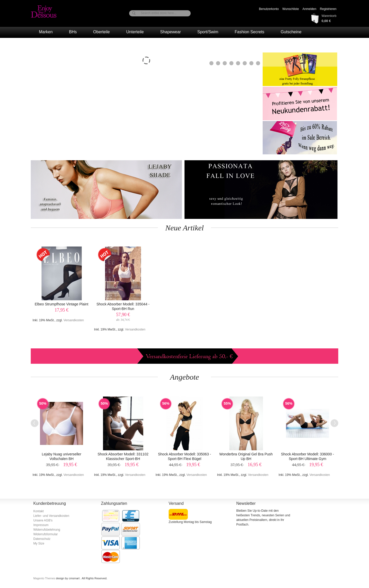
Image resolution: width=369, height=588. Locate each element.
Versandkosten (74, 320)
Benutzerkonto (269, 9)
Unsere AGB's (43, 520)
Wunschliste (291, 9)
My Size (39, 543)
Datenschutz (42, 539)
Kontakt (39, 511)
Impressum (41, 525)
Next (334, 423)
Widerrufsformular (45, 534)
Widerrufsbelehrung (47, 530)
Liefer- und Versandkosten (51, 516)
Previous (35, 423)
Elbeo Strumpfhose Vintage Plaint (61, 304)
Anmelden (309, 9)
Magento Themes (45, 578)
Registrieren (328, 9)
